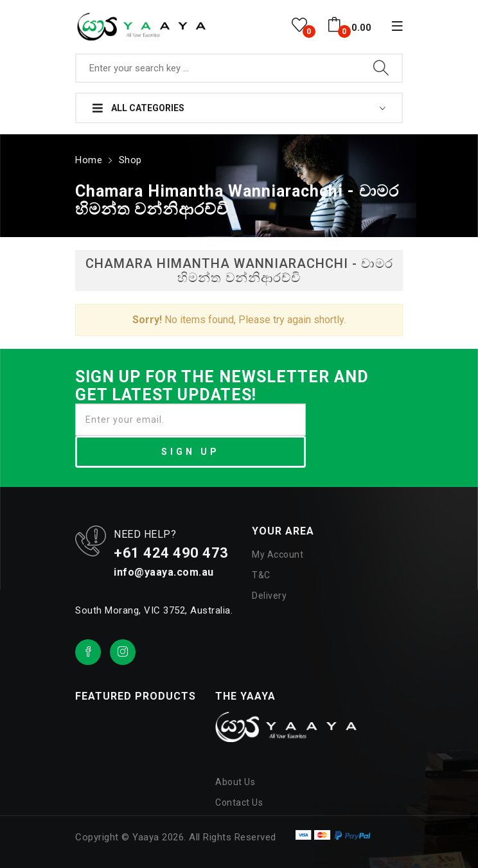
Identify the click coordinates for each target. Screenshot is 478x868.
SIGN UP (190, 450)
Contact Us (239, 801)
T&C (261, 574)
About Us (235, 781)
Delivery (269, 594)
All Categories (138, 108)
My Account (278, 553)
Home (88, 159)
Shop (129, 159)
